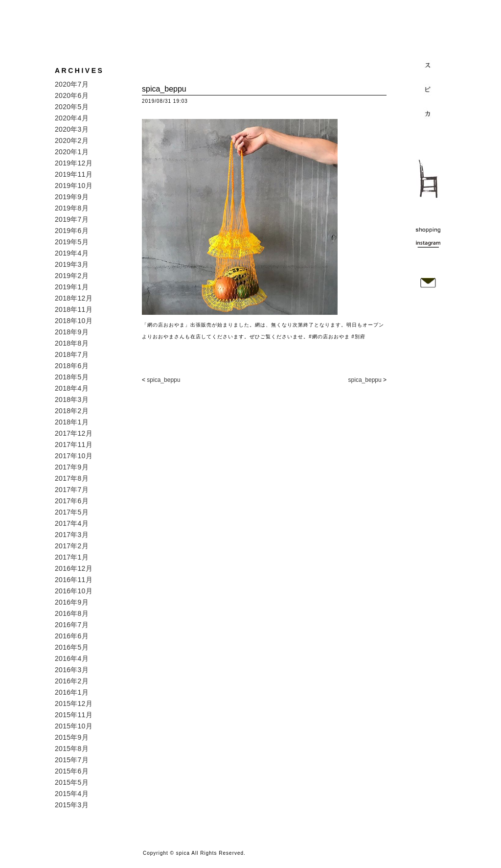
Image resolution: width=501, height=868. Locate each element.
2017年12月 (74, 433)
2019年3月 (72, 264)
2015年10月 (74, 726)
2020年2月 (72, 141)
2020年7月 (72, 84)
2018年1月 (72, 422)
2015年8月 (72, 749)
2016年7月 (72, 625)
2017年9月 (72, 467)
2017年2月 (72, 546)
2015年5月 (72, 782)
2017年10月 (74, 456)
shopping (428, 230)
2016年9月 (72, 602)
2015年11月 (74, 715)
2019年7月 (72, 219)
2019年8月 (72, 208)
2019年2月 (72, 276)
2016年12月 (74, 568)
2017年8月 (72, 478)
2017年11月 (74, 445)
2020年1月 (72, 152)
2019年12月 (74, 163)
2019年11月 (74, 174)
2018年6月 (72, 366)
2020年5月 (72, 107)
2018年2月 (72, 411)
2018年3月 (72, 399)
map (428, 255)
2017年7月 (72, 490)
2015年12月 (74, 704)
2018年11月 (74, 309)
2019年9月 (72, 197)
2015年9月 (72, 737)
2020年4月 (72, 118)
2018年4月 (72, 388)
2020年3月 (72, 129)
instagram (428, 242)
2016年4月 (72, 658)
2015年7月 (72, 760)
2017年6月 (72, 501)
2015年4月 (72, 794)
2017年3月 (72, 535)
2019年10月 (74, 186)
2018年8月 (72, 343)
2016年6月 (72, 636)
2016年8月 (72, 613)
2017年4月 (72, 523)
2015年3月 (72, 805)
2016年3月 (72, 670)
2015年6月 (72, 771)
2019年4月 (72, 253)
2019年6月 (72, 231)
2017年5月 (72, 512)
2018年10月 (74, 321)
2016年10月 (74, 591)
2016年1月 (72, 692)
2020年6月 (72, 95)
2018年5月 (72, 377)
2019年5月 (72, 242)
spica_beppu (163, 380)
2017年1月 (72, 557)
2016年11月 (74, 580)
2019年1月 (72, 287)
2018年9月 (72, 332)
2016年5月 (72, 647)
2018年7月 (72, 354)
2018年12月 (74, 298)
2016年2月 (72, 681)
